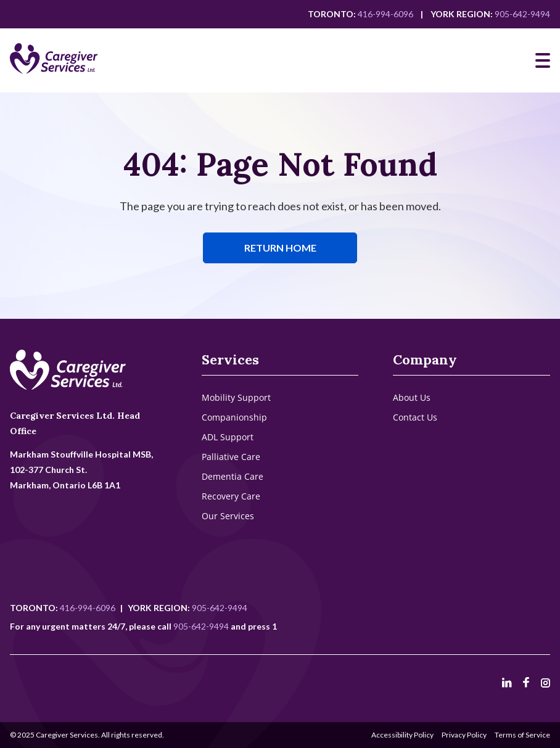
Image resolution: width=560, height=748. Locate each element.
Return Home (280, 248)
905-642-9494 (522, 14)
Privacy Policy (464, 735)
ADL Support (228, 437)
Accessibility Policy (402, 735)
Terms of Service (522, 735)
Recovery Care (231, 496)
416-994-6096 (385, 14)
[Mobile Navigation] (543, 60)
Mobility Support (236, 397)
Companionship (234, 417)
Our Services (228, 516)
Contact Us (415, 417)
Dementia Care (233, 476)
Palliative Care (231, 457)
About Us (412, 397)
